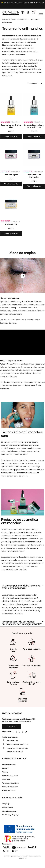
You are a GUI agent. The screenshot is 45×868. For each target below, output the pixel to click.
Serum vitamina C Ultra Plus (11, 126)
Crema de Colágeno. (9, 323)
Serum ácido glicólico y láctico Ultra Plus (34, 126)
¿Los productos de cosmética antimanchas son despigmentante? (22, 623)
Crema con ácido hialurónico (34, 176)
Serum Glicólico (14, 364)
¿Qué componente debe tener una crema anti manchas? (21, 587)
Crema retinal (11, 224)
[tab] (22, 587)
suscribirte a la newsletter (32, 3)
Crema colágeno (11, 175)
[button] (12, 726)
